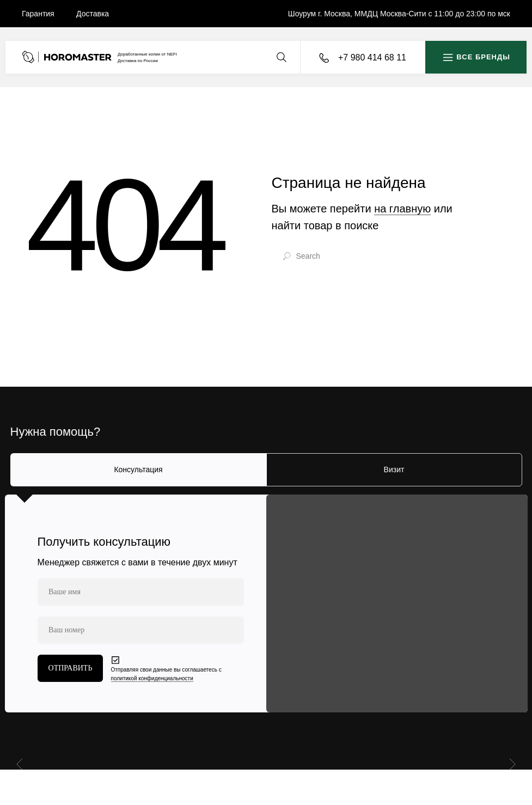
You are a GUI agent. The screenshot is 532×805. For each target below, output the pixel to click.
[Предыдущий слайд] (21, 764)
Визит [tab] (394, 469)
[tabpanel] (266, 603)
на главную (402, 209)
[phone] (141, 630)
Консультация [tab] (138, 469)
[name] (141, 592)
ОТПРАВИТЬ (71, 668)
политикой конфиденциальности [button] (152, 678)
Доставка (93, 14)
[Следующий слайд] (511, 764)
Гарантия (38, 14)
